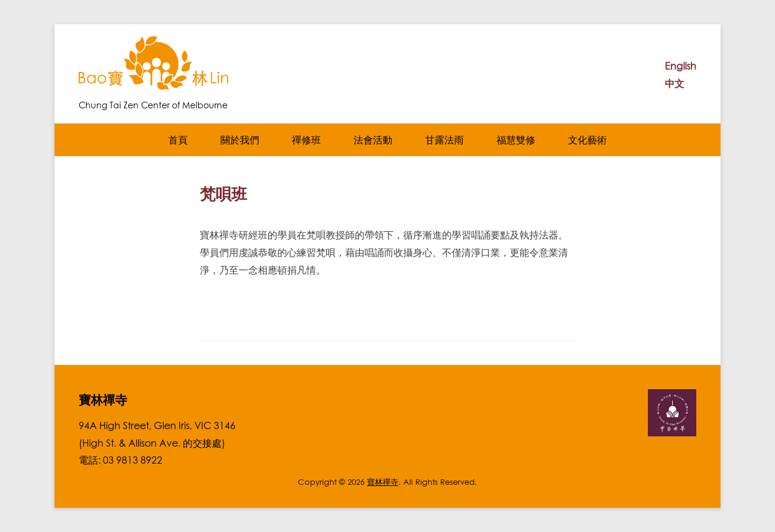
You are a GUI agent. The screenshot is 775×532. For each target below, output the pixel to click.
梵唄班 (223, 194)
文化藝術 (587, 140)
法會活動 (373, 140)
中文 (674, 84)
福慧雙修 (516, 140)
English (681, 66)
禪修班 (306, 140)
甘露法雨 (444, 140)
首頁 (178, 140)
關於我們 (240, 140)
